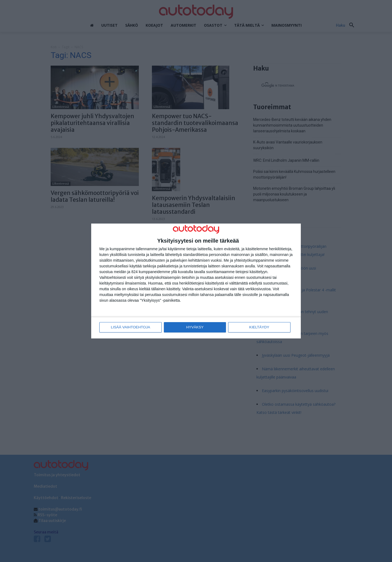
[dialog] (196, 281)
